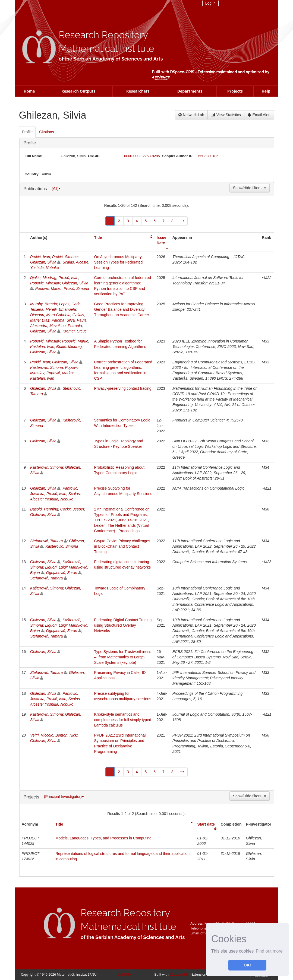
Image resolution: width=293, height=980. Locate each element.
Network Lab (191, 115)
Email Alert (259, 115)
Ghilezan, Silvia (43, 262)
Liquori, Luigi (56, 567)
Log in (210, 3)
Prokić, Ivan (40, 257)
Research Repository (103, 35)
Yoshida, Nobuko (45, 268)
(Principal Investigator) (64, 797)
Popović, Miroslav (45, 341)
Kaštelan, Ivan (42, 347)
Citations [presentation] (46, 132)
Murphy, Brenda (44, 304)
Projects (235, 91)
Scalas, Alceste (75, 262)
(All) (56, 188)
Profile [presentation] (27, 132)
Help (266, 91)
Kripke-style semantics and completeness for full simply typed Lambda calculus (123, 720)
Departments (190, 91)
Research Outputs (78, 91)
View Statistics (226, 115)
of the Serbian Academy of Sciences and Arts (111, 59)
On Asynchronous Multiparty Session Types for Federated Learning (119, 262)
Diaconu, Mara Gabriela (50, 315)
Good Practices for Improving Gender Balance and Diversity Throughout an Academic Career (122, 309)
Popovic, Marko (48, 288)
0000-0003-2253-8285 (142, 156)
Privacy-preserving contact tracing (123, 388)
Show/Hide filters (250, 188)
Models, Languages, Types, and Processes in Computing (103, 838)
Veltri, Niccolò (42, 735)
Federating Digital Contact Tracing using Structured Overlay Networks (123, 625)
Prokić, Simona (65, 257)
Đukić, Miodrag (69, 347)
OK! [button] (247, 965)
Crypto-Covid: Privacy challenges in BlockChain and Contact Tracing (122, 546)
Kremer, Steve (75, 331)
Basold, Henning (44, 509)
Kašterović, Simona (47, 367)
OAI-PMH (125, 974)
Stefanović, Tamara (46, 541)
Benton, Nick (66, 735)
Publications (36, 189)
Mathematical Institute (106, 48)
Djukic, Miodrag (43, 278)
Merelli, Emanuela (61, 309)
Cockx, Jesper (72, 509)
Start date (206, 824)
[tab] (28, 132)
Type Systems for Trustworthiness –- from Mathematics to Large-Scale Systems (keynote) (123, 657)
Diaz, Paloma (53, 320)
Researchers (138, 91)
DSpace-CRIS (182, 72)
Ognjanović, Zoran (62, 573)
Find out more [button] (269, 951)
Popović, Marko (75, 341)
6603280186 (208, 156)
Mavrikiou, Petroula (66, 326)
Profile (30, 143)
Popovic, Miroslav (45, 283)
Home (29, 91)
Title (98, 237)
